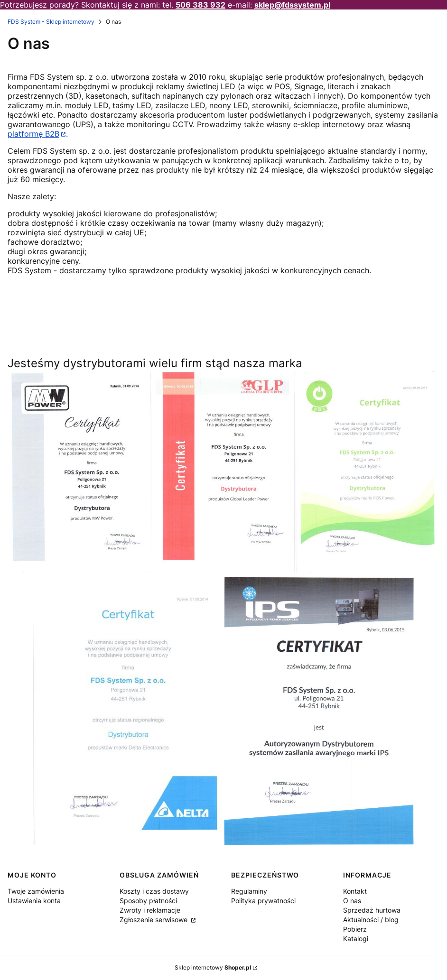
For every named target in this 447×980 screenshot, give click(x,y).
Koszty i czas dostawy (154, 891)
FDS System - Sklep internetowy (51, 22)
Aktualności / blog (371, 920)
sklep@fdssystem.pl (292, 5)
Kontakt (355, 891)
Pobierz (355, 929)
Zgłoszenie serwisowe (154, 920)
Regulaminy (249, 891)
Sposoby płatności (148, 901)
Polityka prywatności (263, 901)
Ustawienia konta (34, 901)
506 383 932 (200, 5)
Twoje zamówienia (36, 891)
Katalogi (356, 938)
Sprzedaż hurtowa (372, 910)
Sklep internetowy (213, 967)
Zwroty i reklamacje (150, 910)
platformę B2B (33, 134)
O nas (352, 901)
